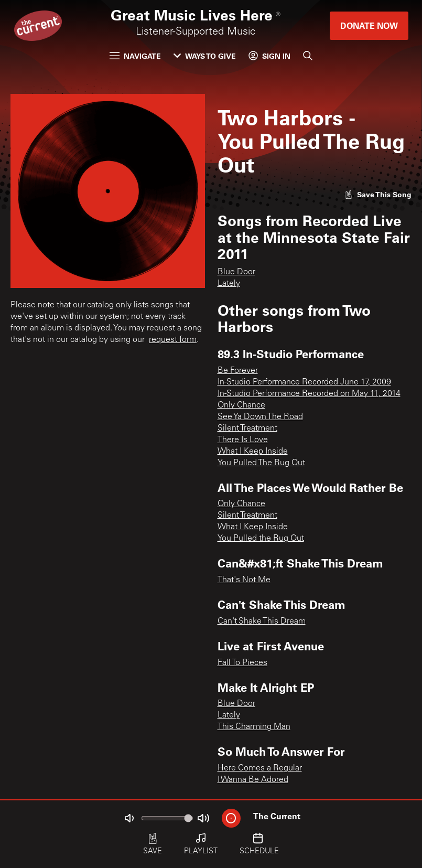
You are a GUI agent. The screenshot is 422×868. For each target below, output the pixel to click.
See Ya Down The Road (260, 417)
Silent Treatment (247, 428)
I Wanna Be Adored (253, 780)
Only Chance (241, 405)
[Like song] (378, 194)
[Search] (308, 56)
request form (173, 340)
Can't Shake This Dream (262, 621)
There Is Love (243, 440)
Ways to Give (205, 56)
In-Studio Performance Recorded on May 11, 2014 (309, 394)
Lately (229, 284)
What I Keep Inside (253, 452)
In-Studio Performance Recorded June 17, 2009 (304, 382)
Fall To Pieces (242, 663)
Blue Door (236, 272)
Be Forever (238, 371)
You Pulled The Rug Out (261, 463)
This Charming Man (254, 727)
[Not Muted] (129, 818)
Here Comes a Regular (260, 768)
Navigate (135, 56)
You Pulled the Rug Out (261, 539)
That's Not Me (244, 580)
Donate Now (369, 25)
